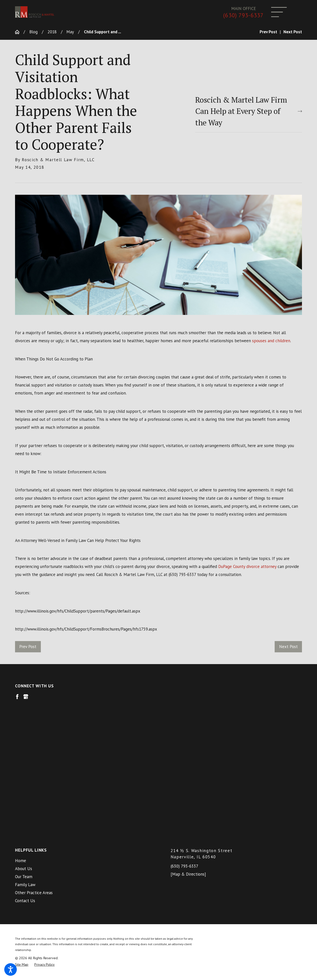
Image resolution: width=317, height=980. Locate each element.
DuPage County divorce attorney (247, 566)
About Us (24, 737)
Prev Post (28, 647)
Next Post (288, 647)
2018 (52, 32)
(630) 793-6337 (243, 15)
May (70, 32)
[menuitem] (81, 729)
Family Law (25, 753)
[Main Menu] (279, 12)
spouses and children (271, 341)
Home (21, 729)
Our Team (24, 745)
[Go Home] (19, 32)
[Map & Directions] (188, 743)
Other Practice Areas (34, 761)
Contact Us (25, 769)
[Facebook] (17, 697)
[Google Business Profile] (26, 697)
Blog (33, 32)
